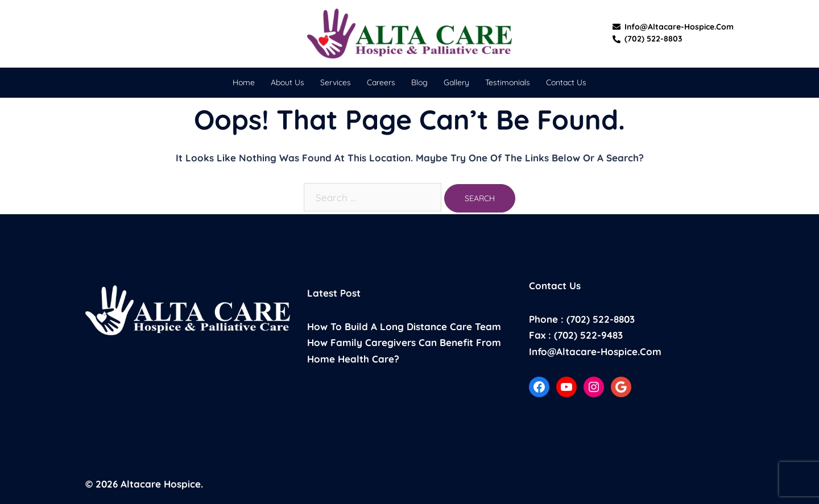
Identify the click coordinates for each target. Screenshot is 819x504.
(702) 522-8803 (648, 39)
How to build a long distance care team (404, 326)
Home (244, 82)
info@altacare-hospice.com (673, 27)
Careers (381, 82)
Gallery (456, 82)
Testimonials (508, 82)
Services (336, 82)
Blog (419, 82)
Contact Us (566, 82)
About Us (288, 82)
